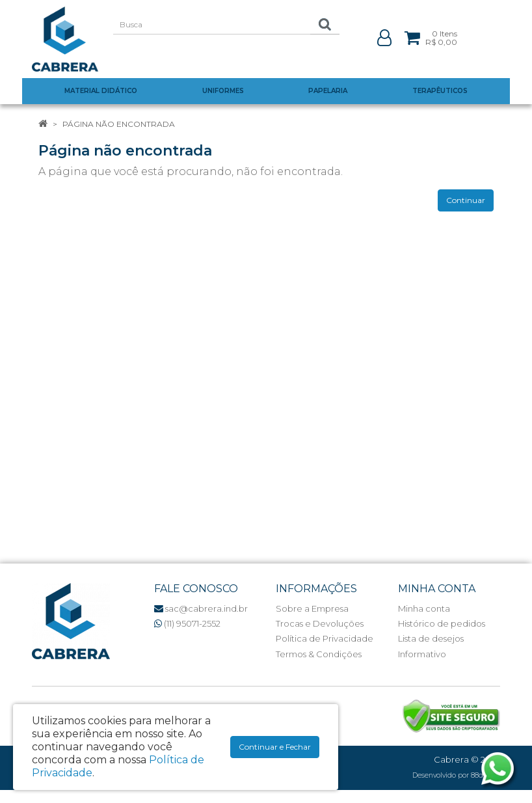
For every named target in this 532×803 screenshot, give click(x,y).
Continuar (466, 200)
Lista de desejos (431, 638)
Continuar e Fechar (275, 747)
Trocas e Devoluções (320, 623)
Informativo (422, 654)
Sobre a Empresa (312, 608)
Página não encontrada (119, 124)
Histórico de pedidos (442, 623)
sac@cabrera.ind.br (201, 608)
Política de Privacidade (325, 638)
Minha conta (424, 608)
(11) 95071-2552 (187, 623)
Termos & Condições (319, 654)
